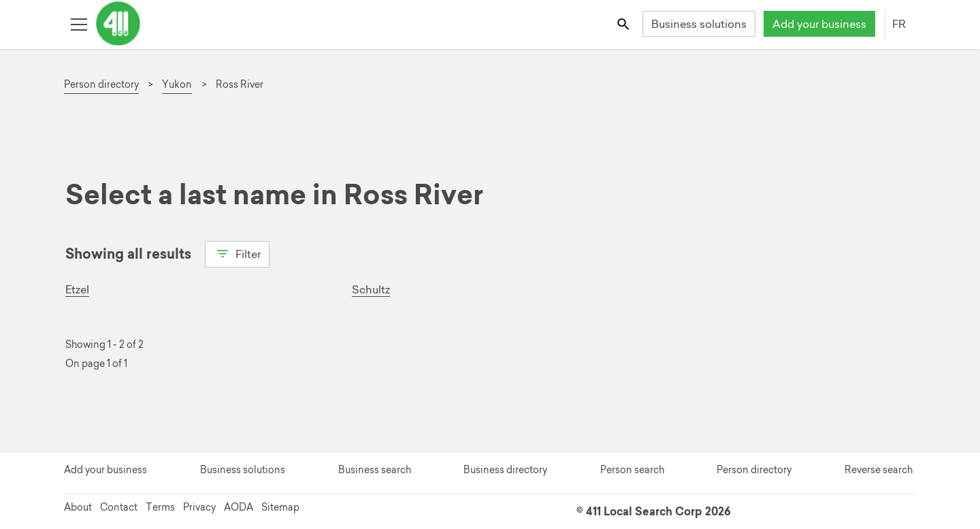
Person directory (754, 470)
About (78, 507)
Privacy (199, 507)
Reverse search (879, 470)
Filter (237, 253)
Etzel (77, 289)
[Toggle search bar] (624, 23)
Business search (375, 470)
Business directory (505, 470)
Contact (119, 507)
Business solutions (699, 24)
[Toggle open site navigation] (79, 23)
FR (899, 24)
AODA (239, 507)
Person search (632, 470)
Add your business (819, 24)
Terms (160, 507)
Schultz (371, 289)
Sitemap (280, 507)
